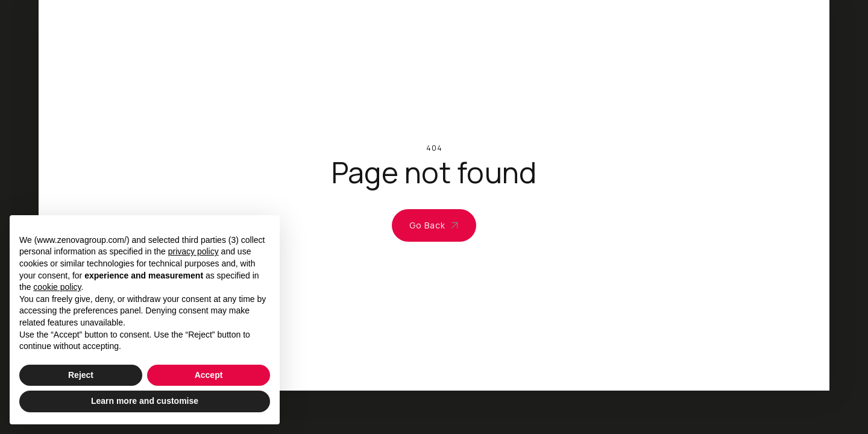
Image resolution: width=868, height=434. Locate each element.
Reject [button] (81, 375)
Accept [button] (209, 375)
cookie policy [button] (57, 287)
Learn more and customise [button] (145, 401)
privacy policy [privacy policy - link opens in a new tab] (193, 251)
